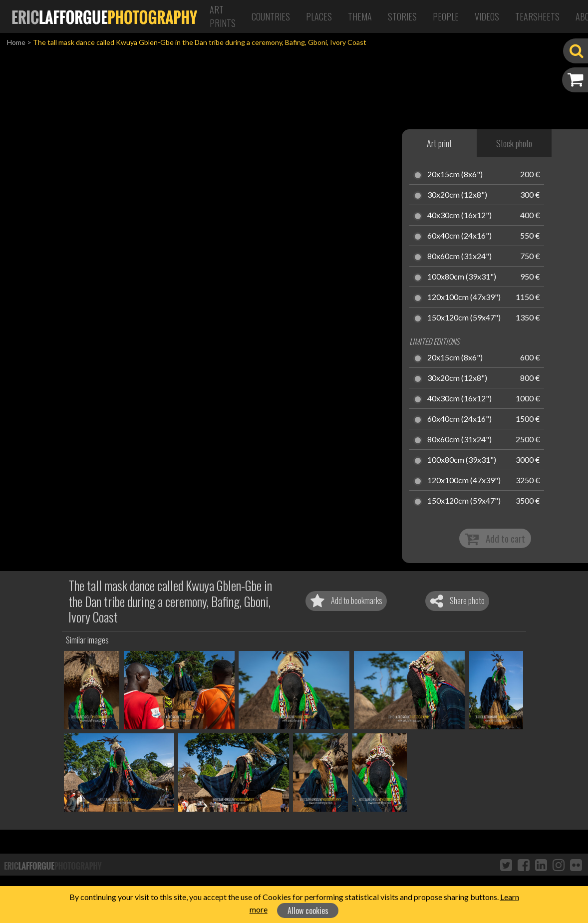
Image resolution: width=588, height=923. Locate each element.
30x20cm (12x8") (457, 195)
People (446, 16)
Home (16, 42)
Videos (487, 16)
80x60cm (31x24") (459, 257)
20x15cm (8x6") (455, 175)
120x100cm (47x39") (464, 298)
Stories (402, 16)
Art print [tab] (439, 143)
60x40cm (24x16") (459, 236)
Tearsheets (537, 16)
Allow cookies (308, 911)
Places (319, 16)
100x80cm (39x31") (462, 277)
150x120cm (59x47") (464, 318)
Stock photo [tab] (514, 143)
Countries (271, 16)
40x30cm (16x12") (459, 216)
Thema (360, 16)
